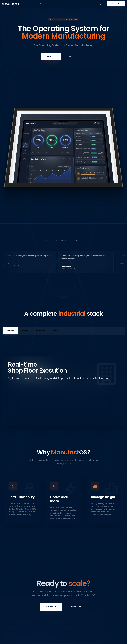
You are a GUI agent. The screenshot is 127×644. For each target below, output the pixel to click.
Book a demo (76, 607)
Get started (116, 4)
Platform (40, 4)
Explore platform (74, 57)
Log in (100, 4)
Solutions (51, 4)
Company (75, 4)
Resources (63, 4)
